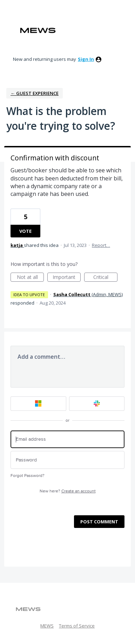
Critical (105, 278)
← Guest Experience (35, 93)
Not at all (31, 278)
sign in (86, 59)
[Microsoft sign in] (38, 404)
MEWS (47, 626)
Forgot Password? (28, 476)
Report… (101, 245)
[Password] (67, 460)
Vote (25, 231)
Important (67, 278)
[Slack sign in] (97, 404)
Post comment (99, 522)
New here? (68, 491)
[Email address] (67, 439)
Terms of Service (77, 626)
